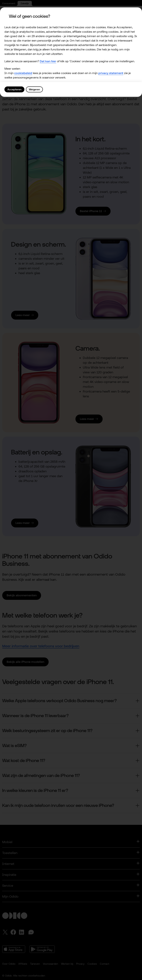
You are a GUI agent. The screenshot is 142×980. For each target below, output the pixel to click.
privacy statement (111, 73)
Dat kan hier (48, 61)
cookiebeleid (23, 73)
